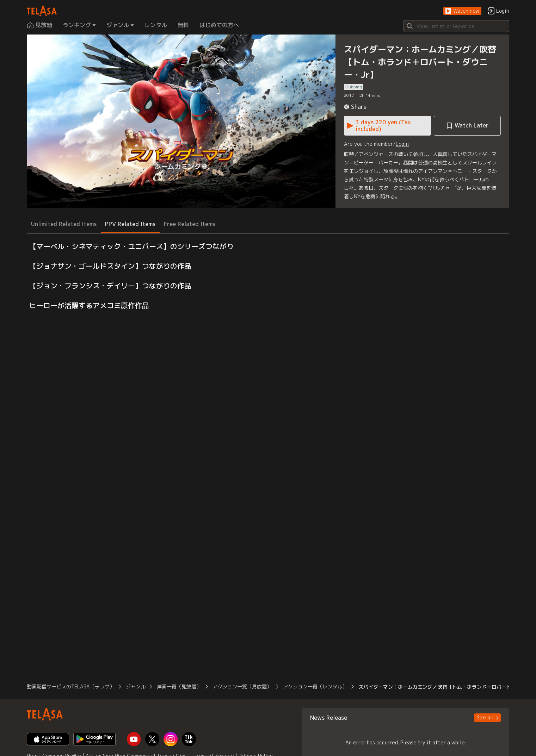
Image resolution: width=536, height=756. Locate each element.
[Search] (456, 26)
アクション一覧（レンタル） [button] (315, 686)
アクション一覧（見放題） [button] (242, 686)
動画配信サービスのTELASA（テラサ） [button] (71, 686)
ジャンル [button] (136, 686)
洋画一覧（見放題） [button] (179, 686)
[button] (462, 11)
